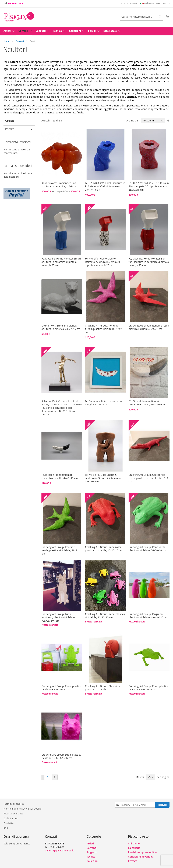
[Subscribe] (162, 805)
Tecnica (91, 857)
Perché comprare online (142, 852)
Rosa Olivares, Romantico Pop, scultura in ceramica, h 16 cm (59, 185)
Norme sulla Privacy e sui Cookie (22, 809)
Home (7, 41)
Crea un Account (129, 3)
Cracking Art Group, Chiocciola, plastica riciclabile (103, 688)
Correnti (20, 41)
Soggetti (92, 852)
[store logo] (19, 17)
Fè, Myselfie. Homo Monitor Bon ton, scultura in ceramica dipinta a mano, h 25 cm (149, 262)
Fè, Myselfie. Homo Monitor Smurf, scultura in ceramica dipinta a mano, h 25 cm (61, 262)
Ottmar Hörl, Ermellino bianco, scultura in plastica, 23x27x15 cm (61, 327)
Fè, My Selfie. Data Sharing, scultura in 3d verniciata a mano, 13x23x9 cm (104, 478)
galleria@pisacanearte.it (59, 850)
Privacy (132, 861)
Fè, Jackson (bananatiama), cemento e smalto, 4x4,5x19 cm (60, 476)
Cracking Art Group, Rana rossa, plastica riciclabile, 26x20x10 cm (104, 549)
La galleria (134, 848)
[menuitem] (8, 31)
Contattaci (9, 823)
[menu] (86, 31)
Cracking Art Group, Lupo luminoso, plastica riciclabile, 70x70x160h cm (58, 617)
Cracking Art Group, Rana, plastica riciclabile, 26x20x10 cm (105, 616)
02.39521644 (16, 3)
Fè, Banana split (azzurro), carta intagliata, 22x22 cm (103, 403)
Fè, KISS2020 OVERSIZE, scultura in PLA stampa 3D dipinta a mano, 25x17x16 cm (105, 186)
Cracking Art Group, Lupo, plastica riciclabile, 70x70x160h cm (61, 756)
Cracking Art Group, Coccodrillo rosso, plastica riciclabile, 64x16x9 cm (148, 478)
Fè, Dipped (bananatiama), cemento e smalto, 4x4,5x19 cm (147, 403)
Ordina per (132, 120)
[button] (163, 4)
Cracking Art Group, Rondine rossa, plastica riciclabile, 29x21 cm (149, 327)
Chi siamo (134, 843)
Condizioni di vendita (141, 857)
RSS (6, 828)
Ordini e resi (11, 818)
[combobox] (142, 17)
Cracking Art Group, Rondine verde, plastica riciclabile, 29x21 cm (60, 550)
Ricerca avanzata (13, 813)
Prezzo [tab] (10, 129)
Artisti (90, 843)
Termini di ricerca (14, 804)
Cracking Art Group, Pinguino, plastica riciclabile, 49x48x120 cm (148, 616)
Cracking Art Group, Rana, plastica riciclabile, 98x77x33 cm (61, 688)
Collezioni (92, 861)
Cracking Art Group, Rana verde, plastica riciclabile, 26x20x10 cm (147, 549)
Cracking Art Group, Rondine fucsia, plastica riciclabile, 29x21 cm (104, 329)
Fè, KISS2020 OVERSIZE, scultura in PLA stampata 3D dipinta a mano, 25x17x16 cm (149, 186)
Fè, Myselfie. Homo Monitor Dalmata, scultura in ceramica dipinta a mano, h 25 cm (103, 262)
